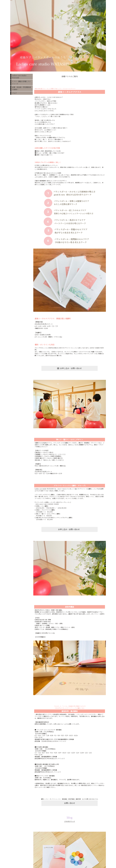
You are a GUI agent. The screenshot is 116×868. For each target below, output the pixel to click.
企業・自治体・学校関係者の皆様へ (21, 88)
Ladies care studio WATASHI (19, 77)
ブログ (14, 93)
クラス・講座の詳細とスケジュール (21, 82)
